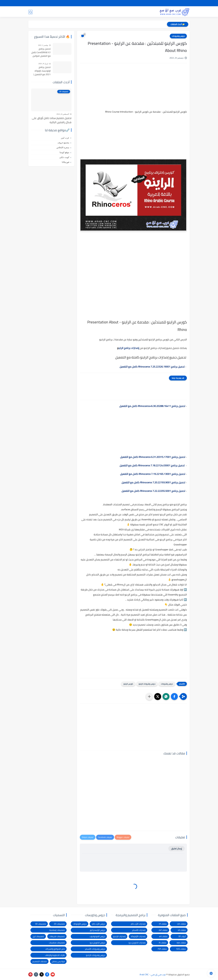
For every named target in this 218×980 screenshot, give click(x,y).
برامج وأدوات (92, 12)
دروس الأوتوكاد (80, 924)
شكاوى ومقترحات (132, 3)
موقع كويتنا (64, 152)
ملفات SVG (181, 949)
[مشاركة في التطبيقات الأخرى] (149, 697)
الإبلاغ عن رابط (116, 3)
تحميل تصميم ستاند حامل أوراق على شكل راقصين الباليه (52, 120)
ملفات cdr (181, 924)
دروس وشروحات (178, 36)
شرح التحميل (166, 3)
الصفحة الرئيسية (182, 3)
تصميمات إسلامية (57, 930)
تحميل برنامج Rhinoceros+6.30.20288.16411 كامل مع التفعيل (152, 406)
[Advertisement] (133, 89)
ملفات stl (182, 930)
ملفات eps (181, 943)
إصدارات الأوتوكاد (138, 936)
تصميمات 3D (148, 12)
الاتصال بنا (103, 3)
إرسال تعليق (176, 849)
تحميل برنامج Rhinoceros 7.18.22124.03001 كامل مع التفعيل (152, 465)
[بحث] (30, 12)
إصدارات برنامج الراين (129, 348)
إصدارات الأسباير (139, 930)
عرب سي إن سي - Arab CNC (153, 974)
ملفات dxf (163, 930)
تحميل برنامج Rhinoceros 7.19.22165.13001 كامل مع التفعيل (153, 474)
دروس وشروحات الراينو (147, 684)
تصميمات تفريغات (57, 936)
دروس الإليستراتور (97, 930)
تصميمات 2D (129, 12)
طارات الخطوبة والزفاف (55, 955)
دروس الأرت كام (99, 924)
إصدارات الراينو (119, 936)
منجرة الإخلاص (63, 148)
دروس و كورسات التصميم (68, 12)
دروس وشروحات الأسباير (95, 949)
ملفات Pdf (162, 949)
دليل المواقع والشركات (55, 949)
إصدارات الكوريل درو (137, 943)
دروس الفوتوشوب (97, 936)
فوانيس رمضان (58, 961)
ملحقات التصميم (40, 961)
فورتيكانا (66, 162)
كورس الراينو (128, 684)
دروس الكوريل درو (97, 943)
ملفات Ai (163, 943)
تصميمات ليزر (111, 12)
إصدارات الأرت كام (138, 924)
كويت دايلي (64, 157)
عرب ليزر (65, 138)
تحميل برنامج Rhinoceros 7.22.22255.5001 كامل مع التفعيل (153, 491)
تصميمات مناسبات (57, 943)
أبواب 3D (182, 936)
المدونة (46, 12)
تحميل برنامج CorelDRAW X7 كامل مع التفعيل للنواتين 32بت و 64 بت (41, 52)
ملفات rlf (163, 924)
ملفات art (163, 936)
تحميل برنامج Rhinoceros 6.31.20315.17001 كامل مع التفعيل (153, 457)
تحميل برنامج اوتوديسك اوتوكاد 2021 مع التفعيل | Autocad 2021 (42, 71)
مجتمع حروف (63, 143)
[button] (174, 697)
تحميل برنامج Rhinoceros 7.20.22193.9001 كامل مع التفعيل (153, 482)
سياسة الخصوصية (150, 3)
